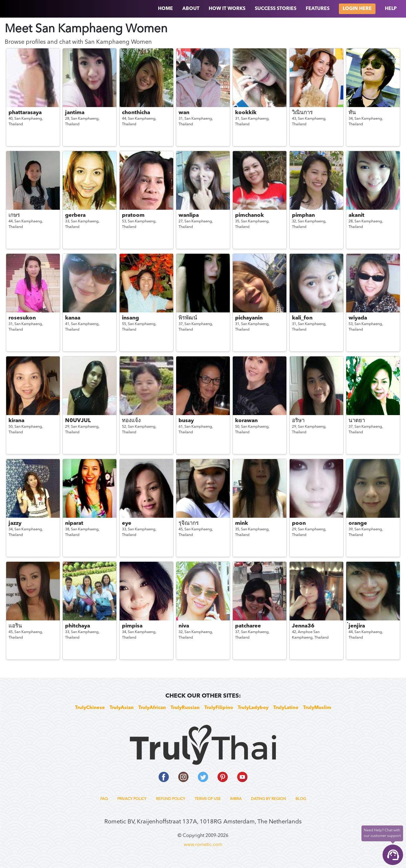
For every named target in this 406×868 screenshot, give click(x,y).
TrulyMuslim (317, 708)
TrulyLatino (286, 708)
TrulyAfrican (152, 708)
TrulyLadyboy (253, 708)
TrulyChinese (90, 708)
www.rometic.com (203, 845)
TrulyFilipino (219, 708)
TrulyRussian (185, 708)
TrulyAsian (122, 708)
